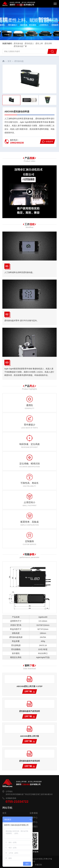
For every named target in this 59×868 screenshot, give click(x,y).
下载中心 (34, 818)
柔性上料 (39, 43)
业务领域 (34, 813)
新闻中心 (34, 822)
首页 (9, 61)
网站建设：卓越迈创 (34, 865)
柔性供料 (48, 43)
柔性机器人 (29, 43)
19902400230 (17, 143)
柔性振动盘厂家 (20, 46)
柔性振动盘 (18, 43)
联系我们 (34, 827)
